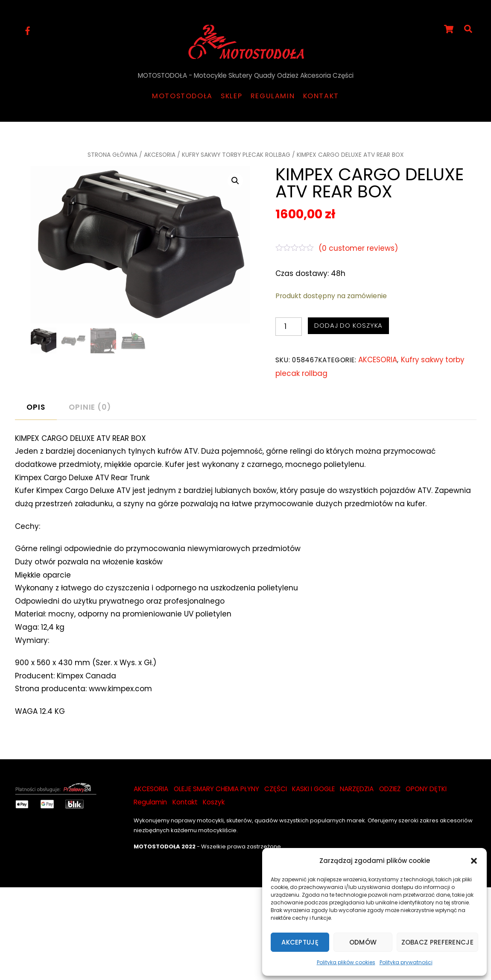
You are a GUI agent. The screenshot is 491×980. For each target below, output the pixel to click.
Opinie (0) (90, 407)
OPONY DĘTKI (426, 789)
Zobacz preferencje (437, 942)
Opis (36, 407)
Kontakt (321, 96)
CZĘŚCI (276, 789)
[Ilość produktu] (289, 327)
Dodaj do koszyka (348, 325)
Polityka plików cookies (346, 962)
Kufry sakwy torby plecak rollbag (236, 155)
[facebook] (28, 30)
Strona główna (113, 155)
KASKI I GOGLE (313, 789)
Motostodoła (182, 96)
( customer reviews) (358, 248)
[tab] (36, 407)
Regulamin (273, 96)
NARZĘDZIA (357, 789)
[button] (474, 861)
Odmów (363, 942)
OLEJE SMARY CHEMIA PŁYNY (216, 789)
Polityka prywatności (406, 962)
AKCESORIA (160, 155)
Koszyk (214, 802)
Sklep (231, 96)
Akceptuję (300, 942)
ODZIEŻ (390, 789)
